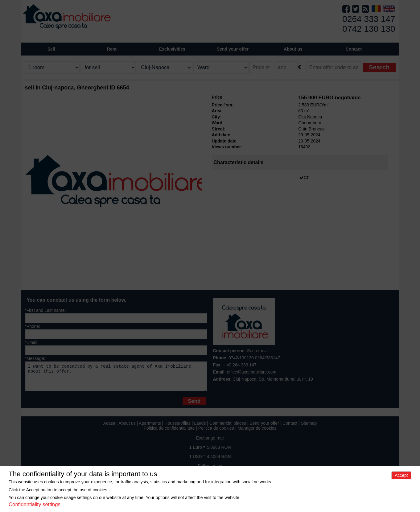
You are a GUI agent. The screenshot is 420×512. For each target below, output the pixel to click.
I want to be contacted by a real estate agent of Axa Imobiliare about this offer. (116, 379)
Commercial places (228, 428)
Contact (354, 49)
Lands (200, 428)
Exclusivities (172, 49)
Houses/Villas (177, 428)
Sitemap (309, 428)
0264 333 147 (369, 19)
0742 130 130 (369, 29)
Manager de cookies (257, 433)
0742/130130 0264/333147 (254, 358)
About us (127, 428)
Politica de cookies (216, 433)
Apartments (150, 428)
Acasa (109, 428)
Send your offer (233, 49)
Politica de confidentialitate (169, 433)
